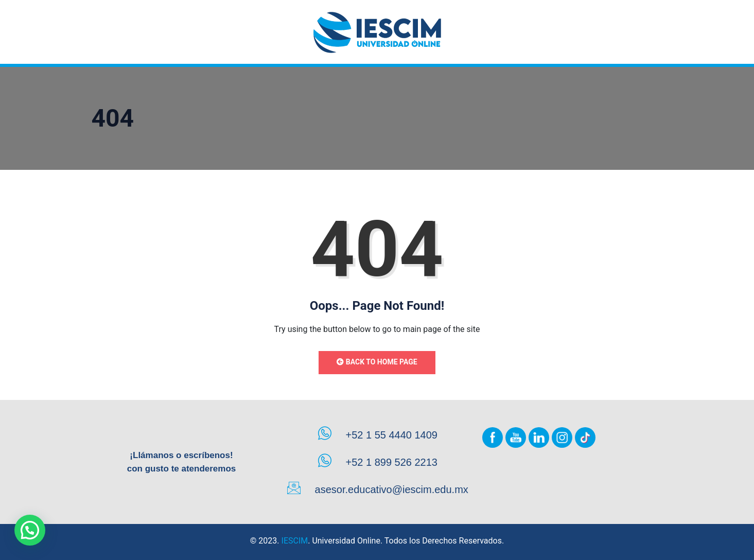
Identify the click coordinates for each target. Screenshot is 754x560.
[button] (30, 530)
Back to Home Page (377, 362)
